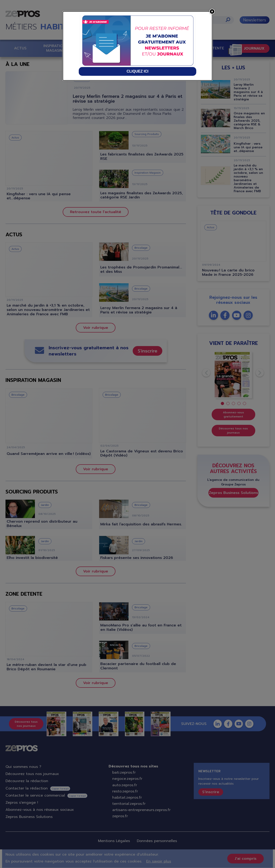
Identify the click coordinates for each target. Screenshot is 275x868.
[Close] (212, 11)
